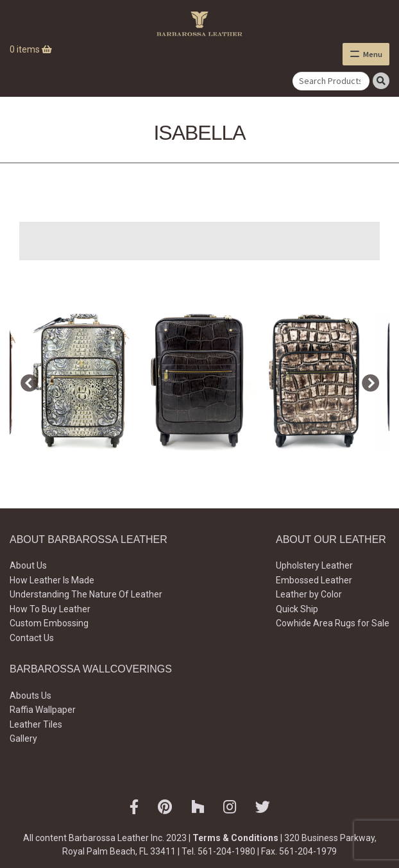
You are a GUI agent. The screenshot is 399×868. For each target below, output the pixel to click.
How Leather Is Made (52, 580)
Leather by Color (309, 594)
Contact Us (32, 638)
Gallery (23, 739)
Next (367, 381)
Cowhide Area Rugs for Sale (333, 623)
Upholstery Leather (314, 565)
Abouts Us (30, 696)
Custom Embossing (49, 623)
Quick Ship (297, 609)
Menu (373, 54)
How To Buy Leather (50, 609)
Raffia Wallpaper (43, 710)
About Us (28, 565)
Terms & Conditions (235, 838)
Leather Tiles (36, 724)
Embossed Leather (314, 580)
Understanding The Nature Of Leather (86, 594)
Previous (26, 381)
